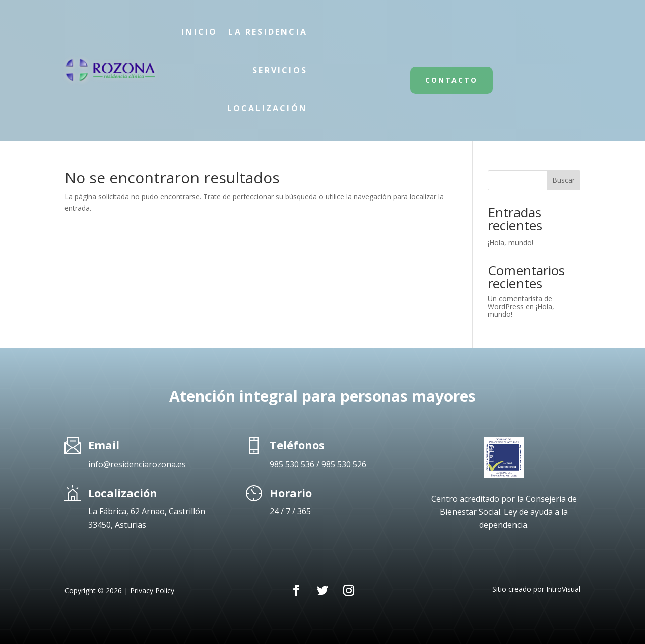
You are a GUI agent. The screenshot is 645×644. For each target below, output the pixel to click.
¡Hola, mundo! (510, 243)
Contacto (451, 80)
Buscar (564, 180)
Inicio (199, 32)
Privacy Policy (152, 590)
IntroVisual (563, 589)
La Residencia (268, 32)
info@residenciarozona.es (137, 464)
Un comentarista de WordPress (520, 302)
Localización (267, 108)
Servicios (280, 70)
